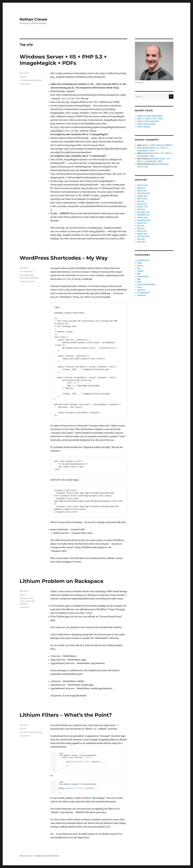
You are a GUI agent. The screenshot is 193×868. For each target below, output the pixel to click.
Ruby (139, 282)
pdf (36, 80)
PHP (21, 271)
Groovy (140, 266)
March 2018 (142, 204)
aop (21, 732)
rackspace (24, 604)
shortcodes (24, 278)
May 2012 (141, 228)
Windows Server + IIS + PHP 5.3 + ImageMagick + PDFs (63, 60)
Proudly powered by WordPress (47, 856)
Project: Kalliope (144, 127)
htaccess (23, 598)
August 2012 (142, 223)
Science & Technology (146, 285)
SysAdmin (24, 77)
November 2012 (143, 215)
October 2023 (142, 185)
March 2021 (142, 191)
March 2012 (142, 231)
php (40, 80)
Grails (139, 263)
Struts (139, 287)
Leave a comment (27, 281)
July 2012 (141, 226)
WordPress (29, 271)
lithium (31, 598)
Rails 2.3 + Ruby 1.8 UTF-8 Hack (150, 119)
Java (139, 268)
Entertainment (143, 260)
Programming (143, 276)
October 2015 (142, 207)
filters (26, 732)
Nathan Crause (33, 19)
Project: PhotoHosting (146, 124)
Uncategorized (143, 293)
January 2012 (142, 234)
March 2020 (142, 199)
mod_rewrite (25, 601)
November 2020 (143, 193)
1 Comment (24, 607)
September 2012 (144, 220)
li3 (30, 732)
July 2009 (141, 239)
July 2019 (141, 201)
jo (138, 148)
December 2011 (143, 236)
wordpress (34, 278)
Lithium (23, 595)
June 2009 (141, 242)
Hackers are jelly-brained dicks (150, 116)
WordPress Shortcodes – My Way (64, 258)
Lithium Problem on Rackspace (62, 581)
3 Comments (25, 84)
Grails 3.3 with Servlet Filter (148, 121)
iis (21, 80)
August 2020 (142, 196)
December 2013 (143, 212)
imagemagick (28, 80)
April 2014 (141, 209)
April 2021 (141, 188)
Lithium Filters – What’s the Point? (66, 715)
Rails (139, 279)
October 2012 (142, 218)
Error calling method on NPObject (159, 145)
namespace (25, 275)
